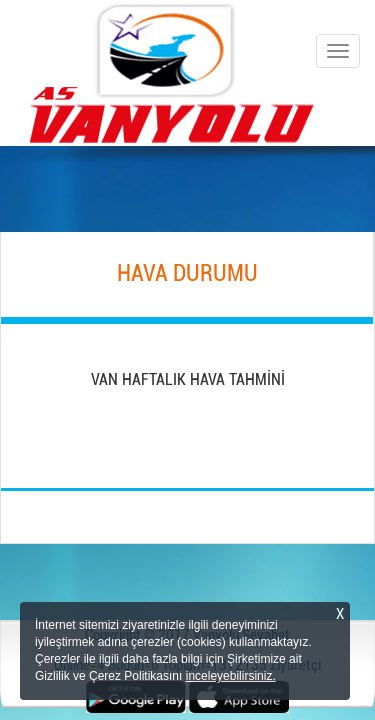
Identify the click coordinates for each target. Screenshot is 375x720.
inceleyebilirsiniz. (231, 676)
